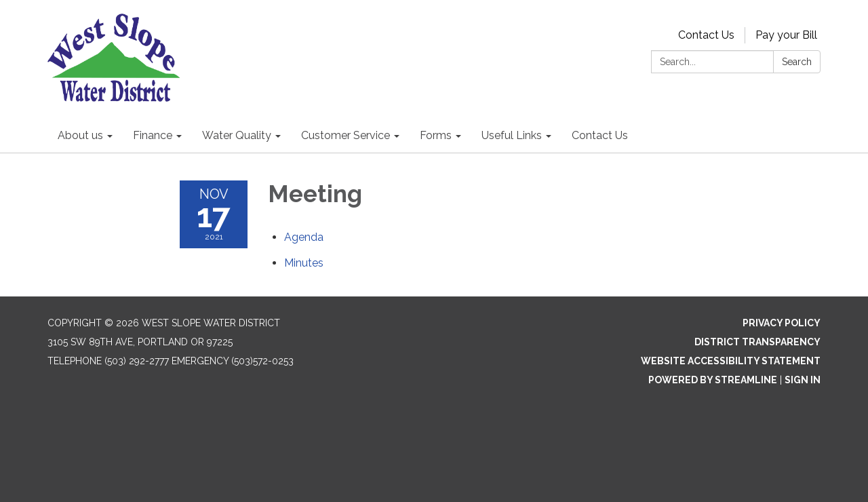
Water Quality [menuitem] (237, 135)
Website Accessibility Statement (731, 361)
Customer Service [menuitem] (346, 135)
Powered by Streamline (713, 380)
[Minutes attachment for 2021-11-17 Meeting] (304, 263)
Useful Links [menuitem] (512, 135)
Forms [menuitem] (436, 135)
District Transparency (757, 342)
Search (797, 62)
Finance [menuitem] (153, 135)
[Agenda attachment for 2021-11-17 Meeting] (304, 237)
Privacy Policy (782, 323)
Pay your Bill (786, 35)
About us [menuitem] (80, 135)
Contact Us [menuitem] (600, 135)
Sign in (803, 380)
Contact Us (706, 35)
